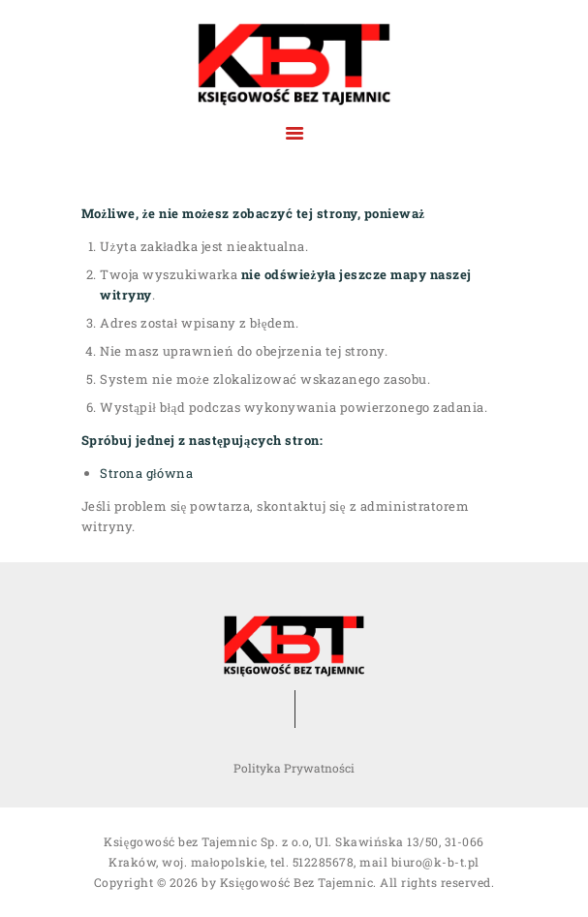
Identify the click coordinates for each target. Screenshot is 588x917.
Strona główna (146, 473)
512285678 (324, 862)
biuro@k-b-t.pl (435, 862)
